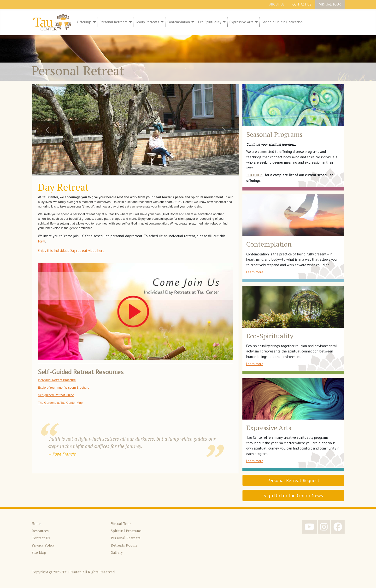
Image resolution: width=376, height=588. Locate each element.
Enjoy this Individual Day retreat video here (71, 251)
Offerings (84, 22)
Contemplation (179, 22)
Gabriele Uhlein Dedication (282, 22)
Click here (255, 175)
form (41, 241)
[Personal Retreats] (130, 22)
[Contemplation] (192, 22)
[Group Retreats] (161, 22)
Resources (40, 531)
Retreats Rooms (124, 545)
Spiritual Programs (126, 531)
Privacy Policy (43, 545)
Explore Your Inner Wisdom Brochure (64, 388)
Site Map (39, 552)
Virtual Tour (330, 4)
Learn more (255, 272)
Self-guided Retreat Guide (56, 395)
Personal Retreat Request (293, 480)
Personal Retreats (114, 22)
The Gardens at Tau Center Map (60, 403)
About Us (277, 4)
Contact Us (302, 4)
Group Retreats (147, 22)
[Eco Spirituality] (223, 22)
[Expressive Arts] (256, 22)
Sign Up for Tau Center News (293, 496)
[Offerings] (94, 22)
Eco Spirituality (210, 22)
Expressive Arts (241, 22)
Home (36, 524)
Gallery (117, 552)
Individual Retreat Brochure (57, 380)
